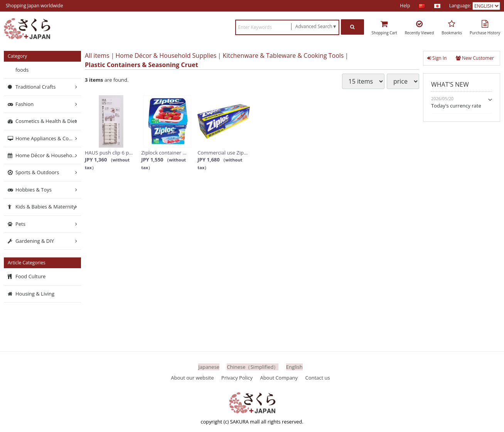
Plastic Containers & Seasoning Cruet (142, 65)
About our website (192, 377)
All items (97, 55)
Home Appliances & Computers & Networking (48, 138)
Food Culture (30, 276)
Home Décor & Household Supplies (166, 55)
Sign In (437, 58)
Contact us (318, 377)
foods (22, 70)
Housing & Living (35, 294)
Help (405, 6)
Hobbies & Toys (34, 190)
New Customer (475, 58)
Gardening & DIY (35, 241)
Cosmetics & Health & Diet (46, 121)
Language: (461, 6)
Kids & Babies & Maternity (46, 207)
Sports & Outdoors (37, 172)
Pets (20, 224)
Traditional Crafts (35, 87)
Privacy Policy (237, 377)
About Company (279, 377)
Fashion (24, 104)
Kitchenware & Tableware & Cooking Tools (283, 55)
